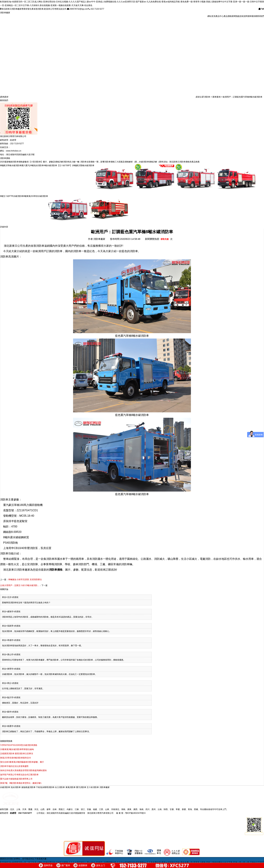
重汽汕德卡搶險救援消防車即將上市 (16, 779)
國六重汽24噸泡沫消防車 (33, 165)
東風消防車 (71, 787)
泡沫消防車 (16, 787)
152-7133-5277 (96, 9)
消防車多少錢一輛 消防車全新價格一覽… (82, 162)
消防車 (207, 97)
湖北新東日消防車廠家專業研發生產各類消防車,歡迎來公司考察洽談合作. (34, 9)
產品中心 (220, 16)
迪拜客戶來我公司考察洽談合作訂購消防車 (19, 775)
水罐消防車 (5, 787)
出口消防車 (60, 787)
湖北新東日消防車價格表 (180, 162)
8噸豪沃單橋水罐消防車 (11, 165)
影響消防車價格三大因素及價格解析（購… (120, 162)
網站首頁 (211, 16)
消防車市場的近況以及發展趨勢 (14, 766)
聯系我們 (260, 16)
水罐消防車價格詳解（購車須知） (154, 162)
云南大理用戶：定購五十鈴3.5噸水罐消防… (20, 585)
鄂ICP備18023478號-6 (135, 813)
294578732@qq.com (78, 9)
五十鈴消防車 (93, 787)
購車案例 (252, 16)
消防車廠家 (5, 13)
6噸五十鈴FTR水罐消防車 (12, 196)
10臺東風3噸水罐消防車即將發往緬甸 (17, 749)
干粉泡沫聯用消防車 (45, 787)
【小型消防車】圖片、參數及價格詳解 (46, 162)
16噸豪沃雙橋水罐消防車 (83, 165)
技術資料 (244, 16)
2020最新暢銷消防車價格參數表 (14, 162)
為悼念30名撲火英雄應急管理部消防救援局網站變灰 (23, 770)
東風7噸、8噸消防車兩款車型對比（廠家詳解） (21, 783)
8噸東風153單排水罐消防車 (36, 196)
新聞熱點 (236, 16)
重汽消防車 (81, 787)
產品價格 (228, 16)
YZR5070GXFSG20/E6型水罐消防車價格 (19, 745)
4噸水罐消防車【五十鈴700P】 (58, 165)
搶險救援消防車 (29, 787)
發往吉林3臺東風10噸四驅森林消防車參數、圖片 (22, 762)
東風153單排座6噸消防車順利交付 (16, 758)
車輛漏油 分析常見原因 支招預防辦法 (25, 580)
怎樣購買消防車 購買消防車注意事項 (17, 754)
